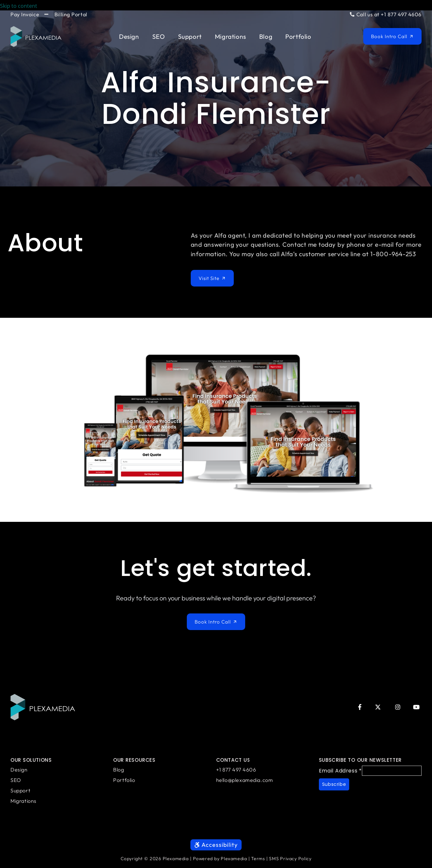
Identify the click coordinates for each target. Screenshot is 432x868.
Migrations (231, 37)
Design (129, 37)
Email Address (340, 770)
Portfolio (298, 37)
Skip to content (23, 6)
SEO (159, 37)
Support (190, 37)
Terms (258, 862)
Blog (266, 37)
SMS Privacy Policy (290, 862)
